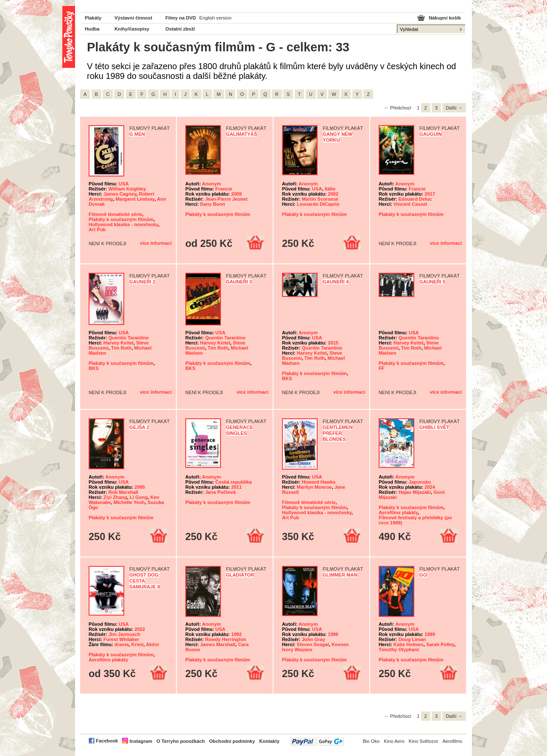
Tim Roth (121, 348)
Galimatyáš (241, 134)
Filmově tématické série (115, 214)
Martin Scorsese (320, 199)
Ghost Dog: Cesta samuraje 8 (145, 581)
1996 (333, 634)
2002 (333, 194)
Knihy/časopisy (132, 29)
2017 (430, 194)
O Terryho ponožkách (181, 741)
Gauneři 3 (239, 282)
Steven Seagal (313, 644)
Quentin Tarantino (129, 338)
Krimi (138, 644)
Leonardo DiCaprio (318, 204)
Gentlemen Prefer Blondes (338, 433)
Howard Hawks (319, 482)
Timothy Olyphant (399, 650)
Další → (454, 108)
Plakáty (93, 18)
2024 (430, 487)
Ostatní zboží (180, 29)
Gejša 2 (139, 427)
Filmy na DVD (181, 18)
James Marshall (218, 644)
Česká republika (234, 482)
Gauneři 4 (336, 282)
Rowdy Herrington (226, 639)
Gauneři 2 (142, 282)
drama (122, 644)
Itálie (330, 189)
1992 (236, 634)
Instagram (141, 741)
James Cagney (120, 194)
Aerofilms (452, 741)
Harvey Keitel (119, 343)
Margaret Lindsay (135, 199)
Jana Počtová (220, 492)
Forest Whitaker (121, 639)
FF (382, 368)
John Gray (314, 639)
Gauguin (431, 134)
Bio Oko (371, 741)
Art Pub (97, 230)
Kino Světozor (424, 741)
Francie (224, 189)
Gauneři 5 (432, 282)
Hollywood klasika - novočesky (123, 224)
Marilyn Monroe (314, 487)
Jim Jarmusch (124, 634)
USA (124, 184)
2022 (140, 629)
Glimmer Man (340, 575)
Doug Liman (412, 639)
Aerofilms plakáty (398, 512)
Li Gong (139, 497)
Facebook (107, 741)
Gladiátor (240, 575)
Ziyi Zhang (115, 497)
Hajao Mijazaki (415, 492)
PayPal (317, 741)
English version (215, 18)
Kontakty (269, 741)
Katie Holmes (409, 644)
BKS (94, 368)
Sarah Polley (440, 644)
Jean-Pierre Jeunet (226, 199)
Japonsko (420, 482)
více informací (156, 243)
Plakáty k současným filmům (121, 219)
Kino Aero (394, 741)
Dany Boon (213, 204)
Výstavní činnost (133, 18)
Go (423, 575)
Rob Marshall (123, 492)
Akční (152, 644)
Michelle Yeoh (129, 502)
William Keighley (127, 189)
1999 (430, 634)
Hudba (92, 29)
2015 (333, 343)
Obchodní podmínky (232, 741)
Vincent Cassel (410, 204)
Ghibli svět (434, 427)
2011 (236, 487)
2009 (236, 194)
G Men (137, 134)
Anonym (211, 184)
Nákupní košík (445, 18)
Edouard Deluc (415, 199)
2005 (140, 487)
